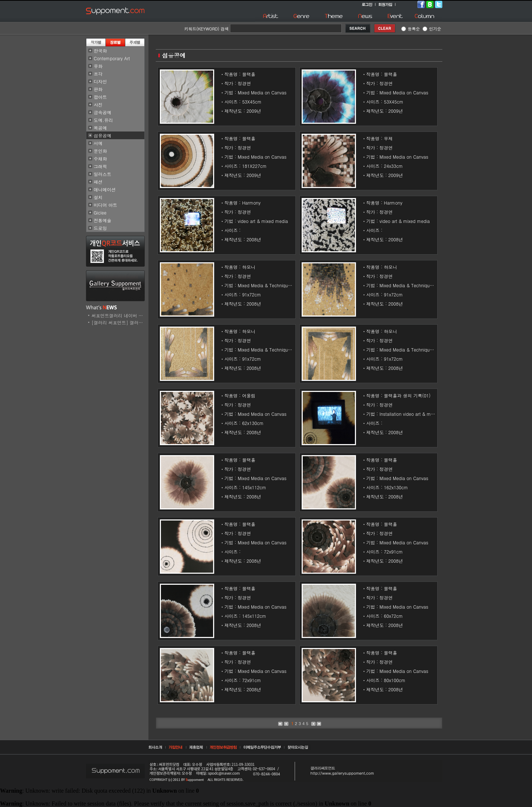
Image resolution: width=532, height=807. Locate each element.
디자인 (100, 81)
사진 (98, 105)
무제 (388, 138)
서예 (98, 143)
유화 (98, 66)
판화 (98, 89)
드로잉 (100, 228)
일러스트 (103, 174)
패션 (98, 182)
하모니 (249, 267)
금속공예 (103, 112)
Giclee (100, 212)
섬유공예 (103, 135)
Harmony (251, 203)
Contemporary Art (112, 58)
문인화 (100, 151)
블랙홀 (249, 74)
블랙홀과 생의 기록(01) (407, 395)
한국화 (100, 51)
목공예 (100, 128)
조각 (98, 74)
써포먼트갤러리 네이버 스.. (119, 315)
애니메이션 (105, 189)
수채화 (100, 158)
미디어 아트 (105, 205)
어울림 (249, 395)
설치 (98, 197)
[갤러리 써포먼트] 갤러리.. (119, 322)
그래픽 (100, 166)
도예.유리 (103, 120)
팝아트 (100, 97)
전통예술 (103, 220)
